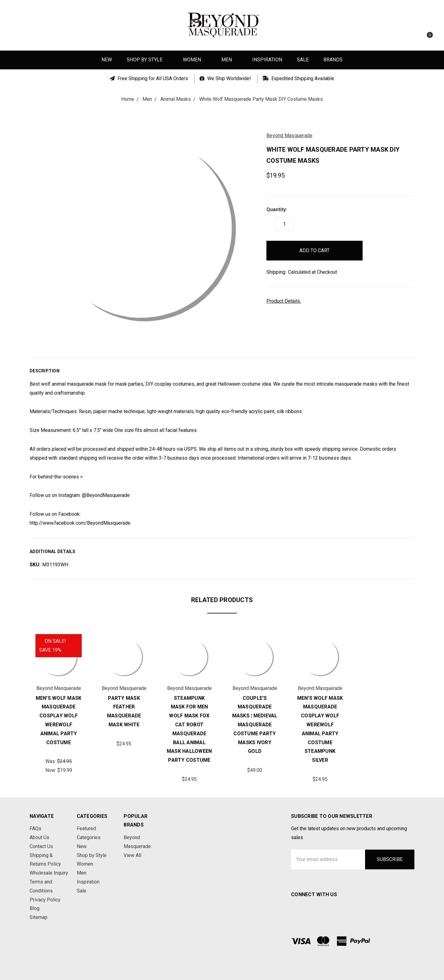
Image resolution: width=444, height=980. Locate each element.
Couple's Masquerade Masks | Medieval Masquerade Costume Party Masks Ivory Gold (255, 725)
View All (132, 855)
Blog (35, 908)
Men (229, 60)
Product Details (285, 301)
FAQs (35, 828)
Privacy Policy (45, 900)
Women (195, 60)
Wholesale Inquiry (49, 873)
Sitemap (39, 917)
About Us (39, 837)
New (107, 60)
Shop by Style (147, 60)
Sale (303, 60)
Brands (333, 60)
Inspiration (267, 60)
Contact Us (41, 846)
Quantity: (277, 209)
